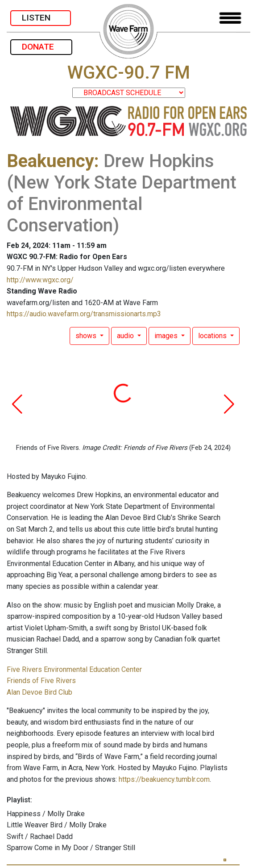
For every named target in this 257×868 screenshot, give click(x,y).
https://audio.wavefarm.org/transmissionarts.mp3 (84, 314)
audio (126, 336)
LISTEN (41, 18)
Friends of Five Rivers (41, 681)
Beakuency (50, 161)
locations (213, 336)
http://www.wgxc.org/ (40, 280)
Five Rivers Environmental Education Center (74, 669)
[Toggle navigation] (230, 18)
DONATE (41, 47)
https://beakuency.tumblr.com (164, 779)
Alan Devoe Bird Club (39, 692)
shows (87, 336)
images (167, 336)
